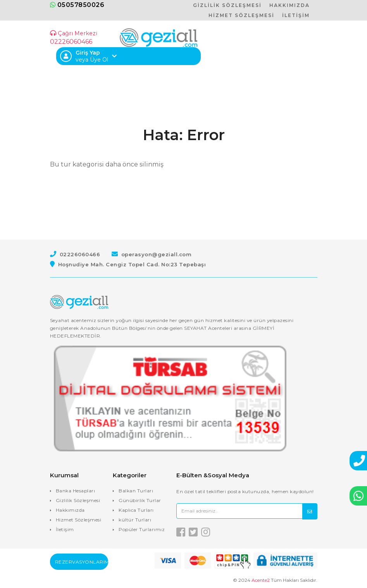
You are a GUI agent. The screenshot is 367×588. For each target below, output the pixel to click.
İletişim (65, 529)
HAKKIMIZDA (289, 5)
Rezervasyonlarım (82, 562)
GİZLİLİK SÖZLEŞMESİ (227, 5)
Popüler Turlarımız (142, 529)
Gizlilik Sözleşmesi (78, 500)
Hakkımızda (70, 510)
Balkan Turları (136, 491)
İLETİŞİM (296, 15)
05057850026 (77, 5)
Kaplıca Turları (136, 510)
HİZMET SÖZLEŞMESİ (241, 15)
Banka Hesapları (76, 491)
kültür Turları (135, 520)
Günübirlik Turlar (140, 500)
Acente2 (261, 580)
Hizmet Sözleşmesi (79, 520)
